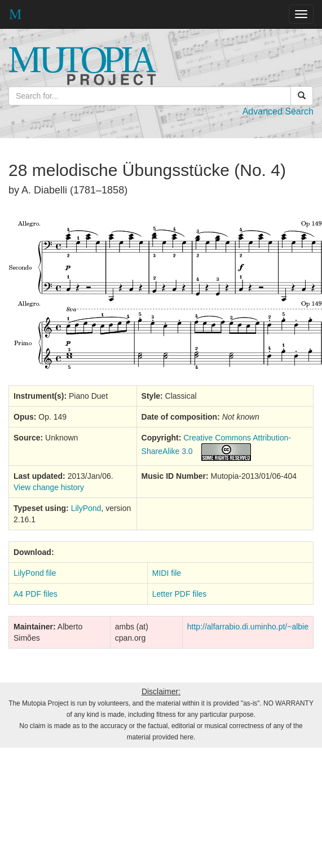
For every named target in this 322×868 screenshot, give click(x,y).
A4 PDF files (36, 594)
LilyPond (86, 508)
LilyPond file (35, 573)
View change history (49, 487)
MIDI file (167, 573)
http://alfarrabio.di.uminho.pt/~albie (248, 627)
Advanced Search (278, 111)
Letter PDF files (179, 594)
